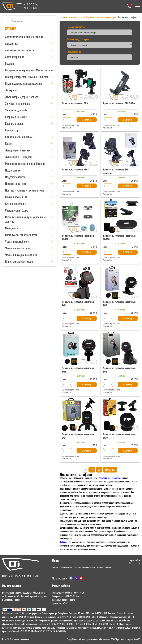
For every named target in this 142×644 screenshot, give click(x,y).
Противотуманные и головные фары (25, 190)
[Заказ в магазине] (100, 57)
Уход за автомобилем (17, 241)
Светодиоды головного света (21, 235)
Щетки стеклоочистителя (19, 261)
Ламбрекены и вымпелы (19, 150)
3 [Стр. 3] (99, 470)
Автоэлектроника (15, 57)
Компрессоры (13, 130)
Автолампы (11, 43)
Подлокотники (13, 170)
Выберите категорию (76, 27)
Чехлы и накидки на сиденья (21, 255)
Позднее (110, 470)
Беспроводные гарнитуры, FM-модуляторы (29, 70)
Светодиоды (12, 228)
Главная (63, 17)
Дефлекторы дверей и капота (22, 97)
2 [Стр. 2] (92, 470)
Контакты (108, 567)
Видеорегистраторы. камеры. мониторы (27, 77)
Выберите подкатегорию (78, 39)
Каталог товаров (76, 17)
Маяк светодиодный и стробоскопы (25, 163)
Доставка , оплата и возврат (85, 567)
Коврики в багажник (16, 117)
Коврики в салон (14, 123)
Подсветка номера (15, 177)
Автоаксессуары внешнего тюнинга (24, 37)
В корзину (87, 120)
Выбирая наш (66, 542)
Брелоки (10, 63)
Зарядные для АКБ (16, 110)
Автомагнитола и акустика (20, 50)
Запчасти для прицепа (18, 103)
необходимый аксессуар (109, 478)
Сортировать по (74, 52)
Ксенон (9, 143)
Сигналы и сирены (15, 204)
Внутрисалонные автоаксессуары (23, 83)
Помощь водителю (15, 184)
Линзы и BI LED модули (18, 157)
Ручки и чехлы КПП (16, 197)
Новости (100, 567)
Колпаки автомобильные (19, 137)
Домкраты (11, 90)
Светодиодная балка (17, 210)
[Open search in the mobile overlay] (30, 21)
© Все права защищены (16, 639)
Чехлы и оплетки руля (18, 248)
